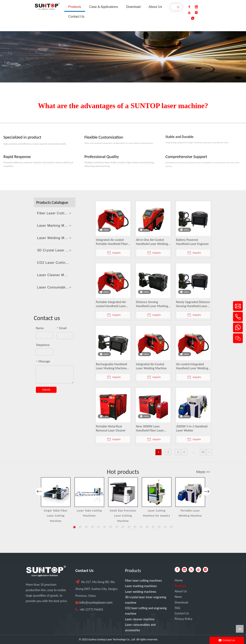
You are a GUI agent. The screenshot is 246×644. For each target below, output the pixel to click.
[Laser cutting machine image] (123, 57)
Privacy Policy (184, 619)
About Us (181, 591)
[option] (56, 500)
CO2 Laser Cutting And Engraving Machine (56, 263)
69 (203, 452)
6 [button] (105, 527)
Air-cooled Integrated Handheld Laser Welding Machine (192, 366)
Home (179, 580)
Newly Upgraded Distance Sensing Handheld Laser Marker (193, 304)
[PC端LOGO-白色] (46, 571)
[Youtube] (189, 13)
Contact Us (182, 613)
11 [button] (135, 527)
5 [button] (99, 527)
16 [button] (166, 527)
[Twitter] (191, 570)
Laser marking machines (141, 586)
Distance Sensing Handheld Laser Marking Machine (152, 304)
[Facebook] (189, 7)
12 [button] (141, 527)
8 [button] (117, 527)
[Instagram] (196, 13)
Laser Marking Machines (56, 226)
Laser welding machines (141, 592)
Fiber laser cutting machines (143, 580)
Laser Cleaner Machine (56, 275)
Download (181, 602)
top (240, 629)
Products (180, 586)
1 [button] (74, 527)
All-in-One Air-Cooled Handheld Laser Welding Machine (152, 242)
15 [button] (159, 527)
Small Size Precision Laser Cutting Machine (123, 516)
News (178, 597)
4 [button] (93, 527)
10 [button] (129, 527)
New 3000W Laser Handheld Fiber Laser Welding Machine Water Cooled (152, 428)
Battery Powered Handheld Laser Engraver (192, 242)
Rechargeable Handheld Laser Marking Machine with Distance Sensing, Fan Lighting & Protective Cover (112, 366)
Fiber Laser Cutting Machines (56, 213)
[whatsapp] (193, 18)
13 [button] (147, 527)
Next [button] (206, 506)
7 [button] (111, 527)
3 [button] (87, 527)
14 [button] (153, 527)
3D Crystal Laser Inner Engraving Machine (56, 250)
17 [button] (172, 527)
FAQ (177, 608)
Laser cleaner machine (140, 619)
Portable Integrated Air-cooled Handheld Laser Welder (111, 304)
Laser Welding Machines (56, 238)
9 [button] (123, 527)
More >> (203, 472)
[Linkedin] (196, 7)
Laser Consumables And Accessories (56, 287)
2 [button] (80, 527)
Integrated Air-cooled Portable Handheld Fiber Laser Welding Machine (112, 242)
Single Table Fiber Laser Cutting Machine (56, 516)
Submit (46, 390)
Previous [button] (40, 506)
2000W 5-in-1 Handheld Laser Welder (192, 428)
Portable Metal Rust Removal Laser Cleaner (111, 428)
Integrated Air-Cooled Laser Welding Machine (151, 366)
